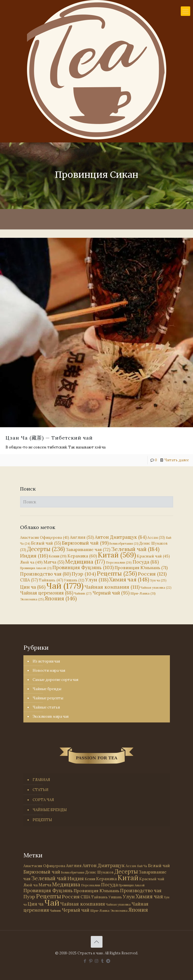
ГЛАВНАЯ (41, 780)
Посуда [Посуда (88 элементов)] (146, 562)
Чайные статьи (46, 707)
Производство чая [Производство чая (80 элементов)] (45, 574)
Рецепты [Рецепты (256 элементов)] (117, 573)
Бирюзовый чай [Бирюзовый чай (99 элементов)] (85, 543)
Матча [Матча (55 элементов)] (54, 562)
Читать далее (177, 460)
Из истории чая (46, 661)
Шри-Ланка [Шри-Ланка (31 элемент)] (143, 593)
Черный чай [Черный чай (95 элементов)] (111, 593)
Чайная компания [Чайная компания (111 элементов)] (112, 587)
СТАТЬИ (41, 790)
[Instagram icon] (97, 961)
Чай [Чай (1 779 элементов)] (65, 586)
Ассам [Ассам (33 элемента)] (156, 537)
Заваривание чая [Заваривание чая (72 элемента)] (88, 549)
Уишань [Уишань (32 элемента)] (115, 897)
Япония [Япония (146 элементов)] (61, 598)
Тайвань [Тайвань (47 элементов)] (51, 580)
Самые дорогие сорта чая (55, 680)
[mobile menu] (185, 11)
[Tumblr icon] (102, 961)
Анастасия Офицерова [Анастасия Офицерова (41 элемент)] (45, 538)
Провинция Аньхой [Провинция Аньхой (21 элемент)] (36, 568)
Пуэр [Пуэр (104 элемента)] (84, 574)
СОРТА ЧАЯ (43, 800)
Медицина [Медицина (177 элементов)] (85, 561)
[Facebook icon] (85, 961)
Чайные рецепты (48, 698)
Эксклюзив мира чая (51, 716)
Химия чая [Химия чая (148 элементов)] (129, 579)
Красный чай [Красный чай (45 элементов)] (153, 556)
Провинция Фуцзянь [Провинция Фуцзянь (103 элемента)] (83, 567)
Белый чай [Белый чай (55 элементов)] (46, 543)
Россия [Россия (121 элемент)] (152, 574)
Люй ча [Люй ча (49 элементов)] (31, 562)
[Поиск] (97, 502)
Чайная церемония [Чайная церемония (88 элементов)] (47, 593)
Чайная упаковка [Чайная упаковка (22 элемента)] (156, 588)
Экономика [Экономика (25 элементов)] (32, 599)
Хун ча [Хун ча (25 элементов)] (158, 580)
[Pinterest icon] (91, 961)
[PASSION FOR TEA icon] (108, 961)
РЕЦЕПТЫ (42, 820)
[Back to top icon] (97, 942)
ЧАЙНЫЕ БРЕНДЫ (50, 810)
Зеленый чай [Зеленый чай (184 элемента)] (135, 549)
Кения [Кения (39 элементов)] (58, 556)
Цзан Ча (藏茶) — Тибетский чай (49, 438)
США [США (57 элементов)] (29, 580)
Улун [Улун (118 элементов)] (97, 580)
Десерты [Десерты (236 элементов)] (46, 549)
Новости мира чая (49, 670)
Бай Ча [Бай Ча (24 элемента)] (142, 866)
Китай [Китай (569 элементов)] (117, 555)
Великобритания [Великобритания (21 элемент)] (124, 544)
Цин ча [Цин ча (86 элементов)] (33, 587)
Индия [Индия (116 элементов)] (34, 556)
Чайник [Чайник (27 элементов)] (83, 593)
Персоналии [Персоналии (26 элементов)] (119, 562)
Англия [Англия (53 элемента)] (82, 537)
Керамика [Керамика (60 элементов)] (82, 556)
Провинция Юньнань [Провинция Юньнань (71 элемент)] (141, 567)
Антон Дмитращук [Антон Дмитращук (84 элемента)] (121, 537)
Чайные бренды (47, 689)
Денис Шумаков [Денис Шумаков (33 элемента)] (99, 872)
